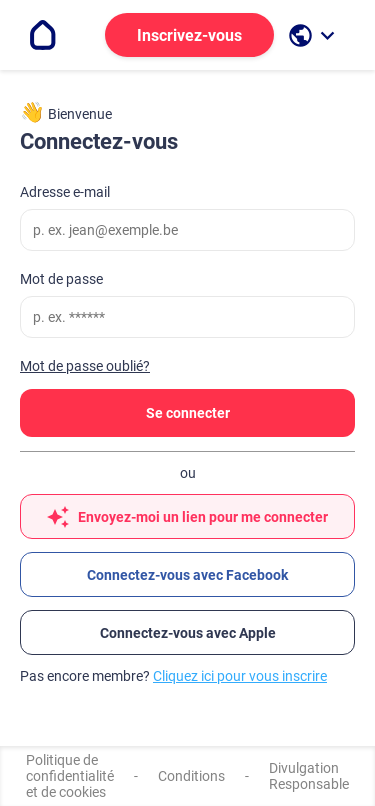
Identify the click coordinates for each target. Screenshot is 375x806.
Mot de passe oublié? (85, 366)
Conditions (191, 776)
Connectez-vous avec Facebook (187, 575)
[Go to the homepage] (43, 35)
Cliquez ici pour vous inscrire (240, 676)
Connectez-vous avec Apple (188, 633)
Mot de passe (61, 279)
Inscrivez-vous (189, 35)
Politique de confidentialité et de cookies (70, 776)
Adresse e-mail (65, 192)
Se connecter (188, 413)
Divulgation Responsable (309, 776)
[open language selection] (314, 35)
